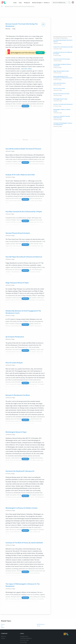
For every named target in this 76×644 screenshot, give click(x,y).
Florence (3, 624)
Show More (25, 106)
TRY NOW (40, 53)
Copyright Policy (24, 636)
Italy (2, 626)
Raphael (3, 628)
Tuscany (39, 626)
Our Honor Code (24, 640)
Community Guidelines (26, 638)
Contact (3, 638)
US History (46, 3)
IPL (2, 7)
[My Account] (73, 2)
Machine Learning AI (37, 3)
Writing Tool (27, 3)
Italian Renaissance (41, 624)
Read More (25, 162)
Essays (16, 3)
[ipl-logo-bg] (4, 2)
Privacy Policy (24, 642)
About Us (3, 636)
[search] (69, 3)
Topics (21, 3)
